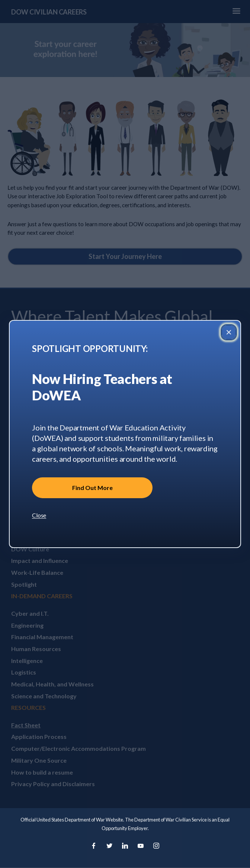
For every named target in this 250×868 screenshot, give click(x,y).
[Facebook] (94, 846)
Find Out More (92, 488)
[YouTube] (141, 846)
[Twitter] (109, 846)
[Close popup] (229, 332)
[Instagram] (156, 846)
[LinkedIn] (125, 846)
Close (39, 515)
